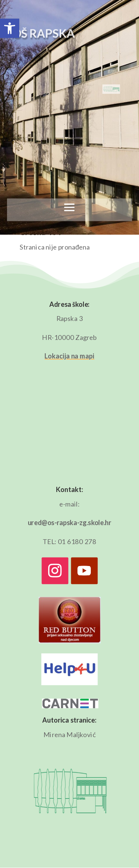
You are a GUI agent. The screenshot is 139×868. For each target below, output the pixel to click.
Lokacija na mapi (69, 356)
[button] (10, 28)
